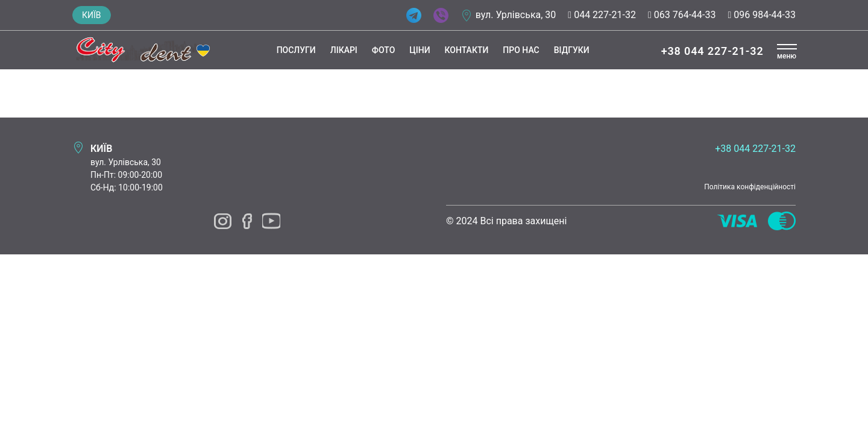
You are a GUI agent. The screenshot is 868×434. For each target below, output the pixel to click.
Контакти (465, 50)
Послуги (294, 50)
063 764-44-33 (682, 15)
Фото (382, 50)
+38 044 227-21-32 (711, 51)
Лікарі (342, 50)
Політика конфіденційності (750, 187)
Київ (92, 15)
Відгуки (570, 50)
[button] (787, 52)
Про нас (519, 50)
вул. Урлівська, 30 (516, 15)
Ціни (418, 50)
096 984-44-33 (762, 15)
